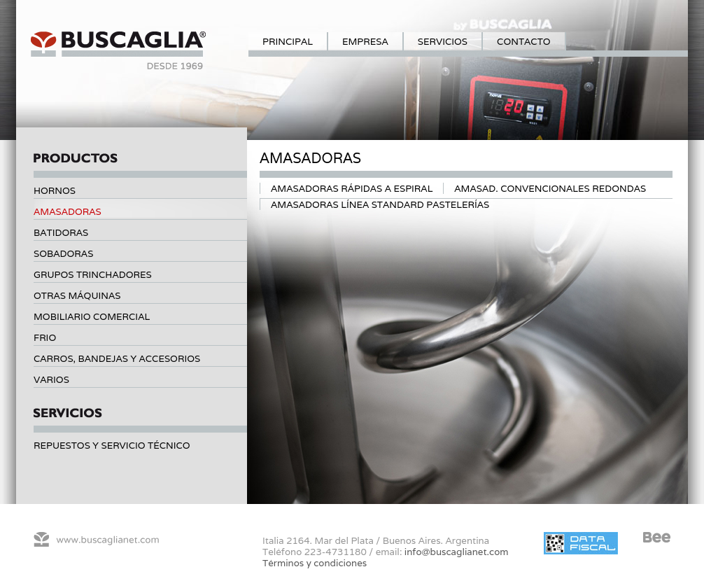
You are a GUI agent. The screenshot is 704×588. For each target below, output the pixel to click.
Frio (45, 337)
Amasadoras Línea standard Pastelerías (380, 204)
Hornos (55, 190)
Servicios (443, 41)
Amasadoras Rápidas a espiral (352, 188)
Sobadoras (63, 253)
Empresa (365, 41)
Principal (288, 41)
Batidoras (61, 232)
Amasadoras (68, 211)
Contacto (524, 41)
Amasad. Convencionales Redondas (550, 188)
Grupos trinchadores (93, 274)
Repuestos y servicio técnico (112, 445)
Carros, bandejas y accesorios (117, 358)
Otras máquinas (77, 295)
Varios (51, 379)
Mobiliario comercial (92, 316)
